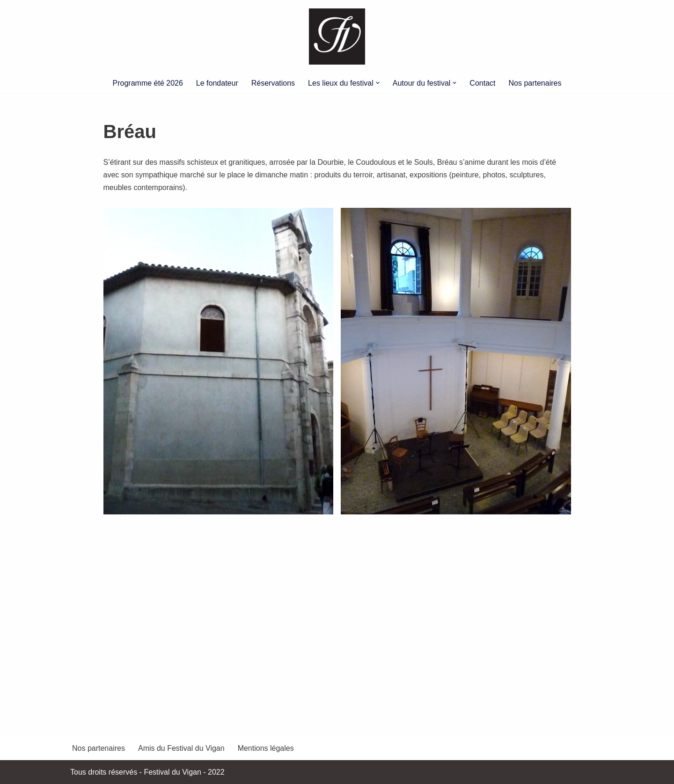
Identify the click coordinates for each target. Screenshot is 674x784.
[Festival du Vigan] (337, 37)
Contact (482, 83)
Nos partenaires (535, 83)
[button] (378, 83)
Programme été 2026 (148, 83)
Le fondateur (217, 83)
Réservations (273, 83)
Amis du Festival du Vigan (181, 748)
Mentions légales (266, 748)
